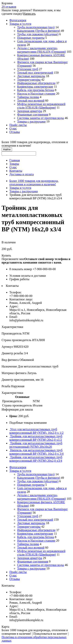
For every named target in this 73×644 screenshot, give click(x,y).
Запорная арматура (30, 111)
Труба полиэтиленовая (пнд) (36, 27)
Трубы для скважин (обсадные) (38, 34)
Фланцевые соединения (33, 115)
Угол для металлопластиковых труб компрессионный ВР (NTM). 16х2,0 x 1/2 (36, 431)
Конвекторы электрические (35, 87)
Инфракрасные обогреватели (36, 83)
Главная (15, 160)
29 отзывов (9, 7)
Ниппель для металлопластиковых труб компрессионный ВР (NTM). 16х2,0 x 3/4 (36, 452)
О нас (13, 128)
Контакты (16, 171)
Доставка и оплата (22, 174)
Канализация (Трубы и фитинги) (39, 31)
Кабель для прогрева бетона (36, 90)
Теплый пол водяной (31, 101)
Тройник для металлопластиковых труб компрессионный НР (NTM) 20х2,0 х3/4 (36, 459)
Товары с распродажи (31, 121)
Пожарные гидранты (31, 38)
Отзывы (15, 132)
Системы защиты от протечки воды (40, 118)
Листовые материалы (31, 76)
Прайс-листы (18, 125)
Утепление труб (28, 69)
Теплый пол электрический (35, 73)
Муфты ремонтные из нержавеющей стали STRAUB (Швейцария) (41, 106)
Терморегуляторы (29, 80)
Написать (29, 14)
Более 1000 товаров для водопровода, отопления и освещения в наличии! (34, 183)
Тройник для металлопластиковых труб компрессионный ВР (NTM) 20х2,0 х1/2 (36, 438)
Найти (7, 149)
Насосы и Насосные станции (36, 94)
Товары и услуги (20, 24)
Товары (14, 164)
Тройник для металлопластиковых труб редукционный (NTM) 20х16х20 (36, 445)
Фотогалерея (18, 20)
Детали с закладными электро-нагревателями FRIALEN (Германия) (41, 50)
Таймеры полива (28, 97)
